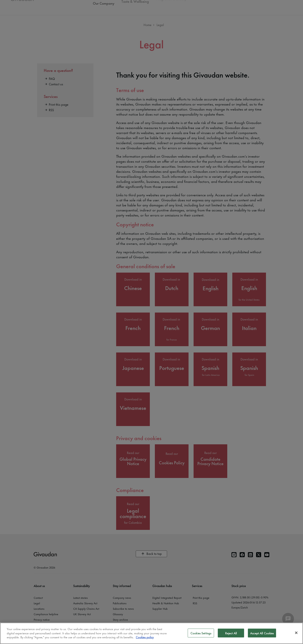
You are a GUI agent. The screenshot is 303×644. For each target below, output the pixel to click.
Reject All (231, 633)
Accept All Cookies (262, 633)
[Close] (296, 633)
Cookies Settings (201, 633)
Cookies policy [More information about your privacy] (145, 637)
